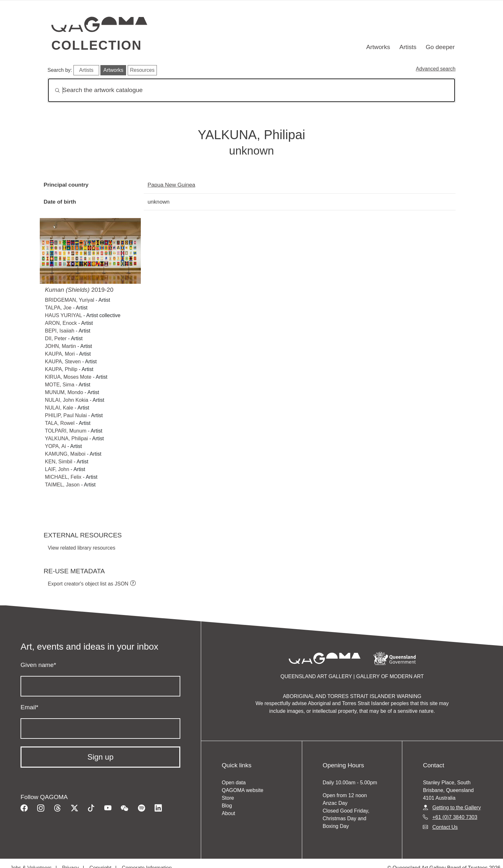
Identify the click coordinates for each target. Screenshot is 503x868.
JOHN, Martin (60, 346)
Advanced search (436, 69)
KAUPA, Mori (60, 354)
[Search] (251, 90)
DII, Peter (56, 338)
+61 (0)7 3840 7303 (455, 817)
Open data (234, 783)
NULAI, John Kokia (67, 400)
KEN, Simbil (59, 462)
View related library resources (81, 548)
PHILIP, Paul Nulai (67, 415)
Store (228, 798)
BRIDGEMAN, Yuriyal (70, 300)
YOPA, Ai (55, 446)
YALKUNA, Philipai (66, 438)
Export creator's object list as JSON (88, 584)
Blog (227, 806)
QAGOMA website (243, 790)
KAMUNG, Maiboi (65, 454)
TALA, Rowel (60, 423)
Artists (408, 47)
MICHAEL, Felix (63, 477)
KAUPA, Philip (61, 369)
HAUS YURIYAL (63, 315)
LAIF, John (57, 469)
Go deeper (440, 47)
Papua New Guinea (171, 185)
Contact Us (445, 827)
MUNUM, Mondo (64, 392)
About (228, 813)
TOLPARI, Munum (66, 431)
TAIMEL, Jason (62, 485)
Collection (97, 45)
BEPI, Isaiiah (60, 331)
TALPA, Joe (58, 308)
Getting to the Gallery (457, 808)
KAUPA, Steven (63, 362)
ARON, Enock (61, 323)
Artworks (378, 47)
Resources (142, 70)
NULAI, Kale (59, 408)
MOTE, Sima (60, 385)
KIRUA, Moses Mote (68, 377)
